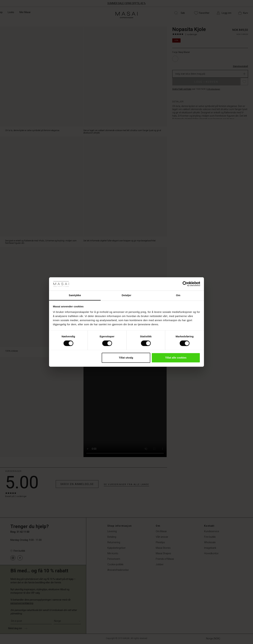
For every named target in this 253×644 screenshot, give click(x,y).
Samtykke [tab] (75, 295)
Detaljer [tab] (126, 295)
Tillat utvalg (126, 358)
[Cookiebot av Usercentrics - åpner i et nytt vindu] (185, 284)
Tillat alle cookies (176, 358)
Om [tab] (178, 295)
